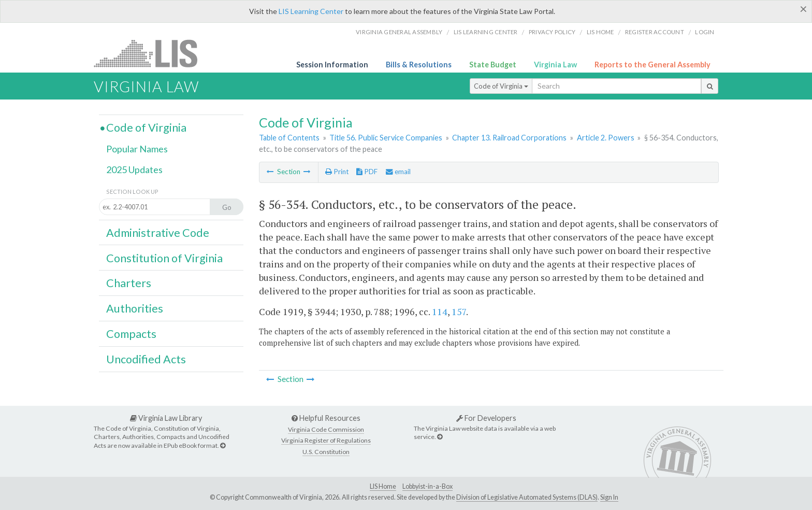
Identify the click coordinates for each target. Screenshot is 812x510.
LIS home (600, 32)
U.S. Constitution (326, 452)
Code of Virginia (501, 86)
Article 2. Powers (606, 138)
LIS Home (383, 486)
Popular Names (137, 149)
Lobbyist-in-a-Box (427, 486)
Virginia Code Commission (326, 429)
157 (459, 311)
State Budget (493, 65)
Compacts (131, 334)
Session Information (332, 65)
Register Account (655, 32)
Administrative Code (158, 233)
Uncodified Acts (146, 359)
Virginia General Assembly (399, 32)
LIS (151, 53)
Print (337, 172)
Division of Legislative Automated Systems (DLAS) (527, 497)
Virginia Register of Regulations (326, 440)
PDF (367, 172)
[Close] (803, 9)
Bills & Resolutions (419, 65)
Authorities (135, 308)
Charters (129, 283)
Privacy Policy (552, 32)
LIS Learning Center (311, 11)
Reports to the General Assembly (653, 65)
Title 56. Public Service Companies (386, 138)
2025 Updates (134, 169)
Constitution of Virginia (164, 258)
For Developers (486, 418)
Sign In (609, 497)
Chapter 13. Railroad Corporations (509, 138)
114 (440, 311)
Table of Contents (289, 138)
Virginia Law (555, 65)
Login (705, 32)
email (398, 172)
